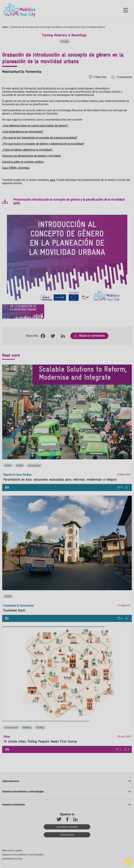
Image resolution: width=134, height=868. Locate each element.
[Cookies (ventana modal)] (128, 862)
